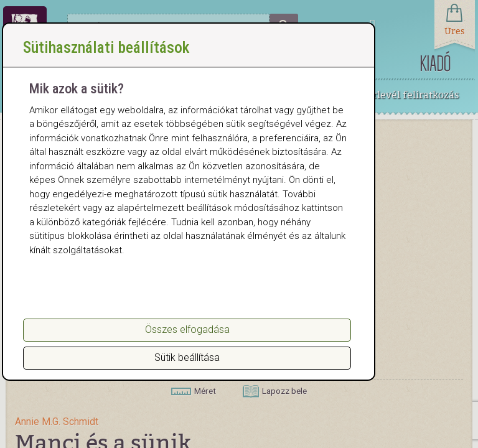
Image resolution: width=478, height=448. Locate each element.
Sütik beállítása (187, 357)
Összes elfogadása (187, 329)
